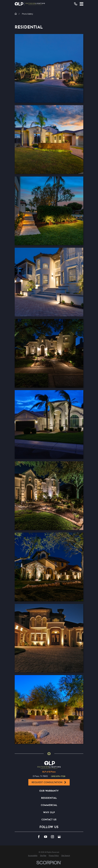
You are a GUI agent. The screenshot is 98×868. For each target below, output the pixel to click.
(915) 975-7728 (58, 776)
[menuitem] (33, 856)
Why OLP (49, 813)
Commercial (49, 805)
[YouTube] (46, 837)
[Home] (30, 4)
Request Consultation (49, 782)
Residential (49, 798)
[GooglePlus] (59, 837)
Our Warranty (49, 791)
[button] (49, 68)
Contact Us (49, 820)
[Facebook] (39, 837)
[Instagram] (52, 837)
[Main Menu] (81, 4)
